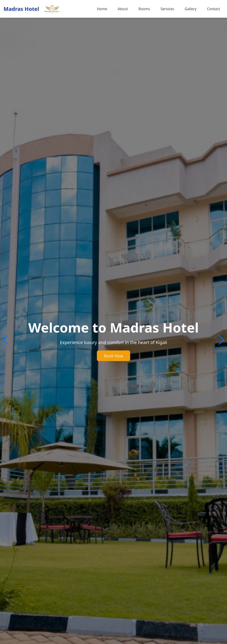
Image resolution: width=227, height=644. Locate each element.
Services (167, 9)
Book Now (113, 356)
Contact (213, 9)
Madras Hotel (21, 9)
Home (102, 9)
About (123, 9)
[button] (221, 340)
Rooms (144, 9)
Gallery (191, 9)
